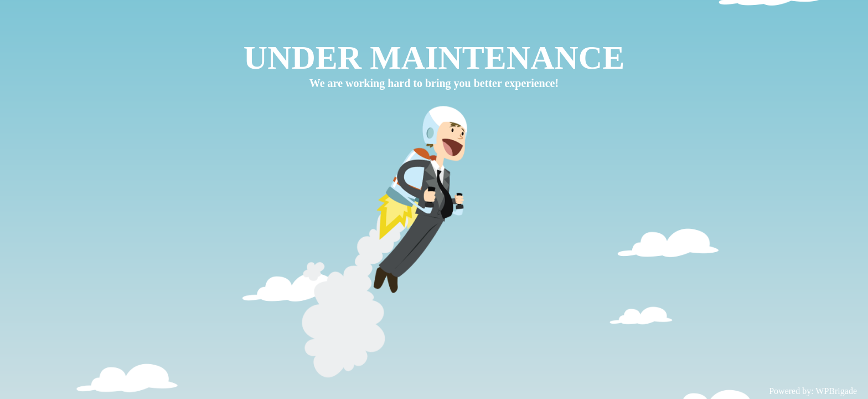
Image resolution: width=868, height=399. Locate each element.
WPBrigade (836, 391)
